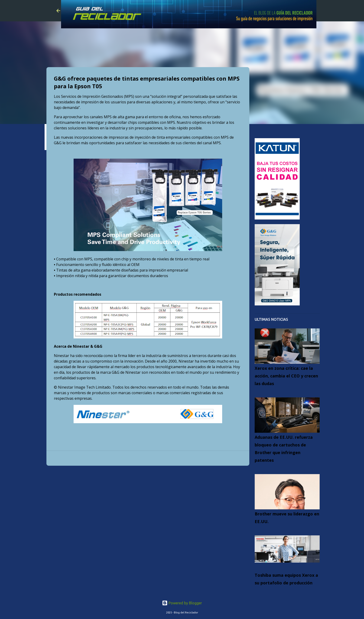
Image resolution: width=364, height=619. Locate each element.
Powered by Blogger (182, 603)
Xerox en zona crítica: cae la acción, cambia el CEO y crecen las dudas (286, 376)
